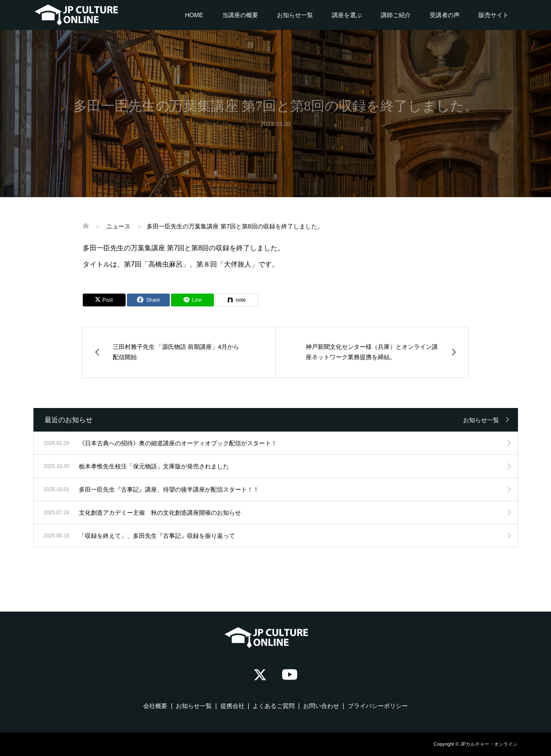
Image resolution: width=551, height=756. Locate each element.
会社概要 (155, 706)
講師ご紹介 (396, 15)
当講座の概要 (240, 15)
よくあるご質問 (274, 706)
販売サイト (494, 15)
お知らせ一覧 (295, 15)
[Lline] (193, 300)
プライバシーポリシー (378, 706)
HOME (194, 15)
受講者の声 (445, 15)
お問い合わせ (321, 706)
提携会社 (232, 706)
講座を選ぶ (347, 15)
